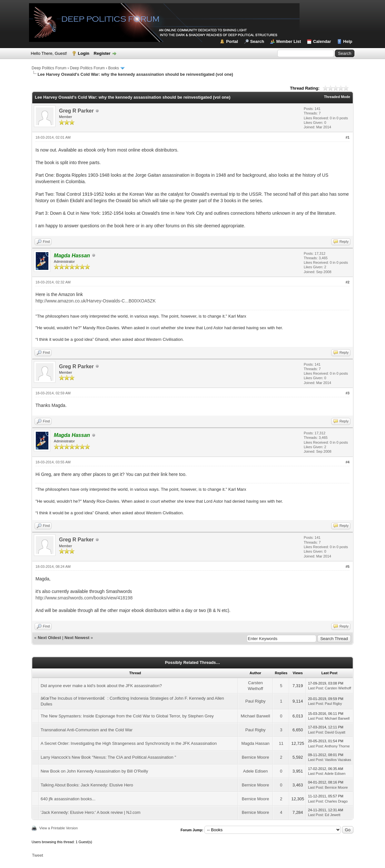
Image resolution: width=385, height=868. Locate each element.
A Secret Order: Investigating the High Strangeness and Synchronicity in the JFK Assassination (129, 743)
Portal (232, 41)
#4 (348, 462)
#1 (348, 137)
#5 (348, 567)
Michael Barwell (256, 716)
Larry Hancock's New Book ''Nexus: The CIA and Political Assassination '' (108, 757)
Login (84, 53)
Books (113, 68)
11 (281, 743)
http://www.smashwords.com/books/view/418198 (84, 598)
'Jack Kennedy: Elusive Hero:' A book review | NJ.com (91, 812)
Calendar (322, 41)
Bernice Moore (256, 757)
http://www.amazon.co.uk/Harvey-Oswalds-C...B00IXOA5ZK (96, 301)
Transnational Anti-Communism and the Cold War (87, 730)
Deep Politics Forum (49, 68)
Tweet (38, 855)
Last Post (315, 688)
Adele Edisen (256, 771)
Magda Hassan (255, 743)
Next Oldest (49, 638)
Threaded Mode (337, 97)
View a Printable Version (59, 828)
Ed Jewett (332, 815)
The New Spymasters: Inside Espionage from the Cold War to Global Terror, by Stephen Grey (127, 716)
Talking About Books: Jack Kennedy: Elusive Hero (87, 785)
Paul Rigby (256, 701)
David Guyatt (335, 732)
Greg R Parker (76, 111)
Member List (289, 41)
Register (102, 53)
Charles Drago (336, 801)
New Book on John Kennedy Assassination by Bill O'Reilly (94, 771)
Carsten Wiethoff (338, 688)
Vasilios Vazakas (338, 760)
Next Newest (77, 638)
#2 (348, 282)
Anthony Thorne (337, 746)
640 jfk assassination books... (68, 799)
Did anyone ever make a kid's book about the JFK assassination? (101, 686)
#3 (348, 393)
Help (348, 41)
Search (257, 41)
